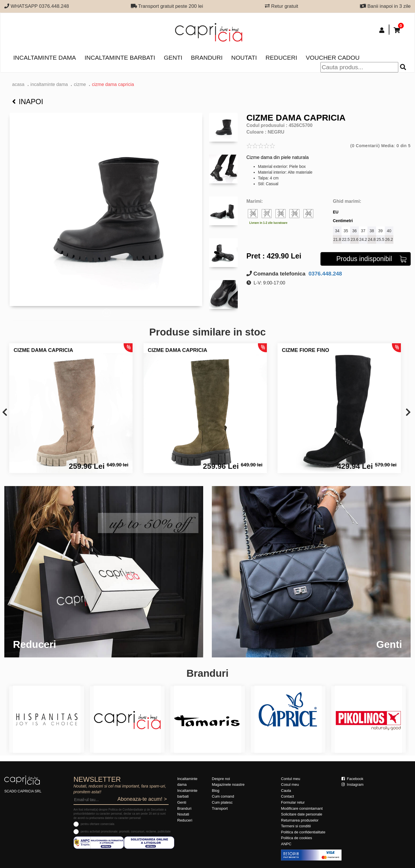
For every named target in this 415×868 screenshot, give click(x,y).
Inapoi (28, 102)
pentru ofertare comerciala (98, 824)
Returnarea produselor (300, 820)
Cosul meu (290, 784)
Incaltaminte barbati (120, 58)
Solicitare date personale (302, 814)
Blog (216, 791)
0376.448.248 (325, 274)
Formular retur (293, 802)
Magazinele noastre (228, 784)
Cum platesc (222, 802)
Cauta (286, 791)
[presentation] (5, 413)
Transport (220, 808)
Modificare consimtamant (302, 808)
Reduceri (281, 58)
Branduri (207, 58)
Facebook (352, 779)
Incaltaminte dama (45, 58)
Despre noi (221, 779)
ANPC (286, 844)
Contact (287, 796)
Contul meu (290, 779)
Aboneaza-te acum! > (142, 799)
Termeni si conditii (296, 826)
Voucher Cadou (333, 58)
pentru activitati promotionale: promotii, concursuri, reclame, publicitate (126, 832)
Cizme (80, 84)
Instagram (352, 784)
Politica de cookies (297, 838)
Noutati (244, 58)
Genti (173, 58)
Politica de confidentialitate (303, 832)
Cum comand (223, 796)
